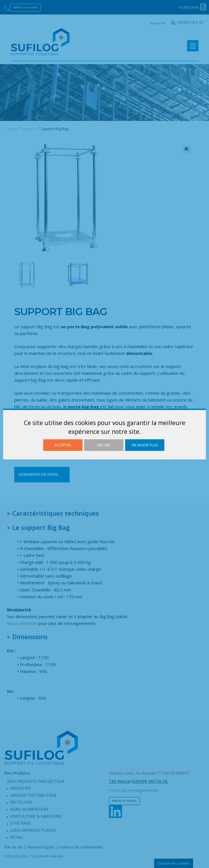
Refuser (104, 445)
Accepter (63, 445)
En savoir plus (145, 445)
